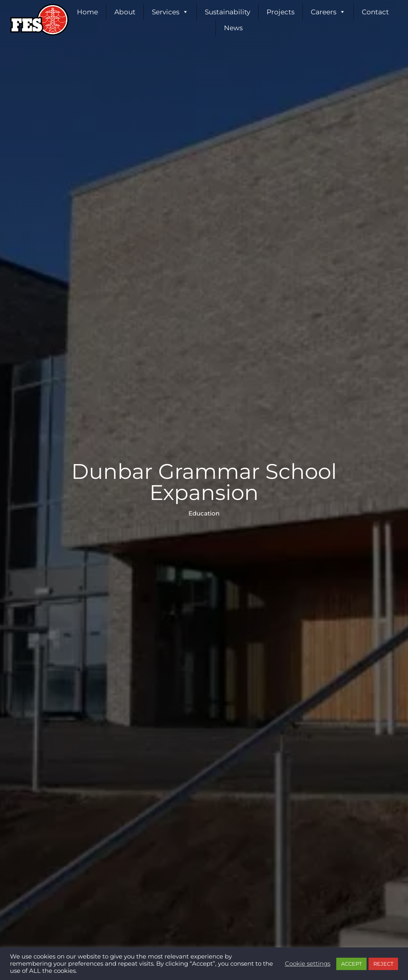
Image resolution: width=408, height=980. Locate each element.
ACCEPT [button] (351, 964)
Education (204, 514)
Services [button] (170, 12)
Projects (280, 12)
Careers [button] (328, 12)
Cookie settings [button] (308, 964)
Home (87, 12)
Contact (375, 12)
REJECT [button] (383, 964)
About (125, 12)
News (233, 28)
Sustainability (228, 12)
